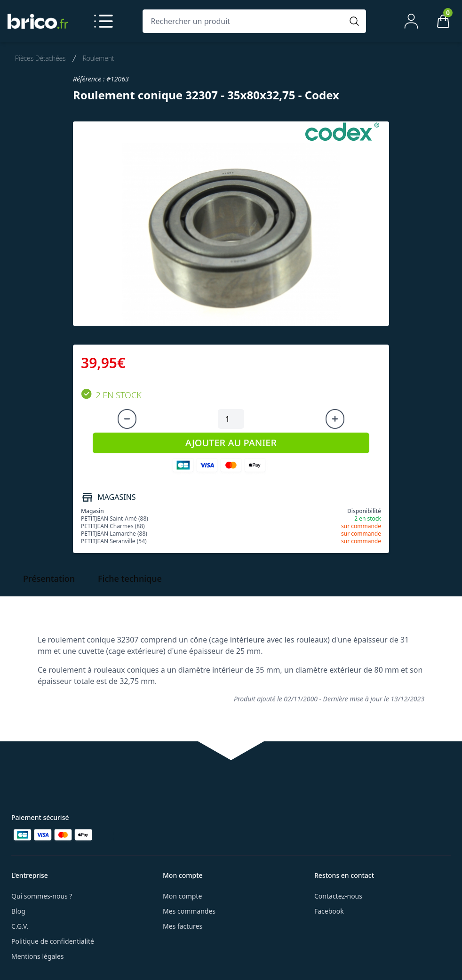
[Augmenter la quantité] (335, 419)
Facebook (329, 911)
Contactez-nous (338, 896)
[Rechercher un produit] (245, 21)
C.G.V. (20, 926)
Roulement (99, 58)
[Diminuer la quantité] (127, 419)
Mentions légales (38, 956)
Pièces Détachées (40, 58)
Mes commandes (189, 911)
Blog (18, 911)
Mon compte (182, 896)
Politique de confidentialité (53, 941)
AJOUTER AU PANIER (231, 443)
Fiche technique (130, 578)
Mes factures (183, 926)
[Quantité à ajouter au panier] (231, 419)
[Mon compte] (411, 21)
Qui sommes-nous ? (42, 896)
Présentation (49, 578)
